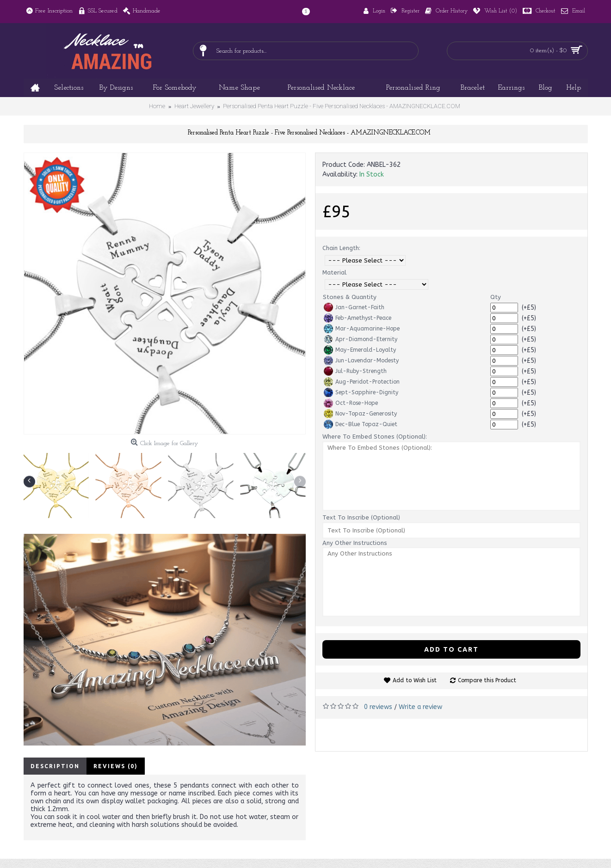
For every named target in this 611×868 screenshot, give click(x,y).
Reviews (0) (116, 766)
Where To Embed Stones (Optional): (375, 437)
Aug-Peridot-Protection (362, 382)
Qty (496, 297)
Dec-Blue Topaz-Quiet (361, 424)
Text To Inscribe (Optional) (361, 517)
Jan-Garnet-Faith (354, 307)
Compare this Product (487, 680)
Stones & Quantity (350, 297)
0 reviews (378, 707)
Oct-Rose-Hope (351, 403)
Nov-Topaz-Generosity (360, 414)
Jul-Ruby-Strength (355, 371)
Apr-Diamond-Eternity (361, 339)
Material (334, 272)
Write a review (420, 707)
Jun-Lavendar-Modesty (361, 361)
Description (55, 766)
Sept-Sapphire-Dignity (361, 392)
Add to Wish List (415, 680)
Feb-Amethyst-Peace (358, 318)
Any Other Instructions (355, 543)
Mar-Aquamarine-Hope (362, 329)
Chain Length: (341, 248)
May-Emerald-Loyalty (360, 350)
